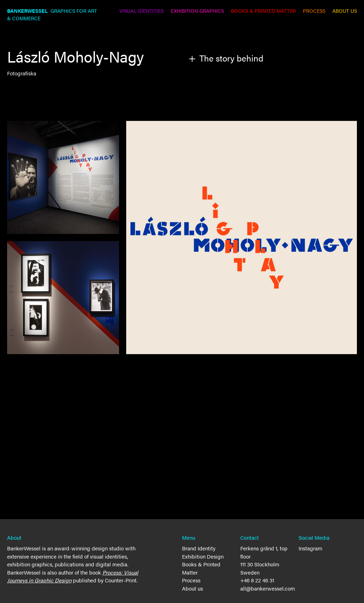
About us (192, 588)
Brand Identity (199, 548)
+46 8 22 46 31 (257, 580)
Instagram (311, 548)
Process (191, 580)
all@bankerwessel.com (268, 588)
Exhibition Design (203, 556)
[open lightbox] (242, 238)
